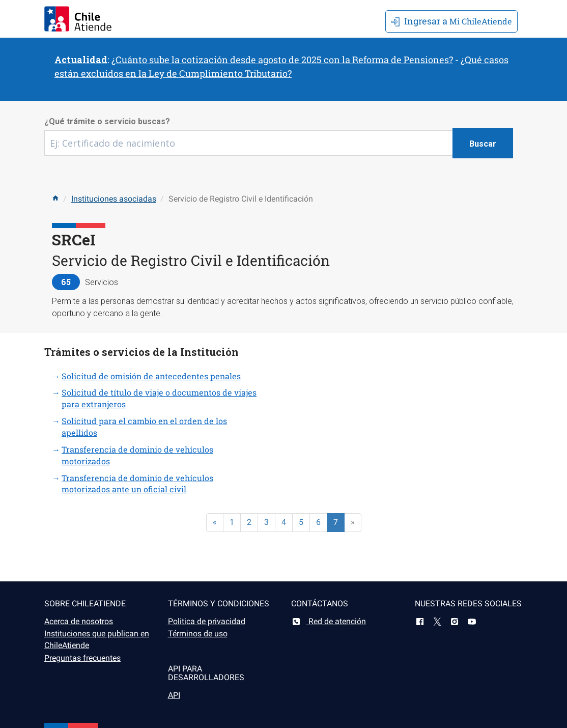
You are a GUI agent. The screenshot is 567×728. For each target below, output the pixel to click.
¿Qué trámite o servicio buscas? (107, 121)
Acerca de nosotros (79, 621)
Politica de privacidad (207, 621)
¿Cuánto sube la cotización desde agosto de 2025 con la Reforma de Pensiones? (282, 60)
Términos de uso (198, 634)
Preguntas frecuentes (82, 658)
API (174, 695)
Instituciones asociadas (114, 199)
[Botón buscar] (483, 143)
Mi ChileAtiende (451, 21)
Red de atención (329, 621)
